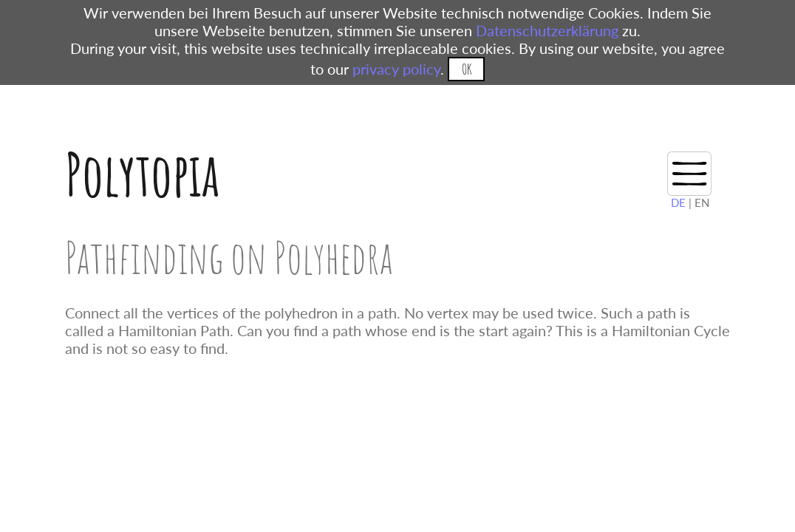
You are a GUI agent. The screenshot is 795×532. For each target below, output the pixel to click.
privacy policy (396, 69)
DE (678, 202)
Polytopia (142, 174)
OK (467, 69)
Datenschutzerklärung (547, 30)
